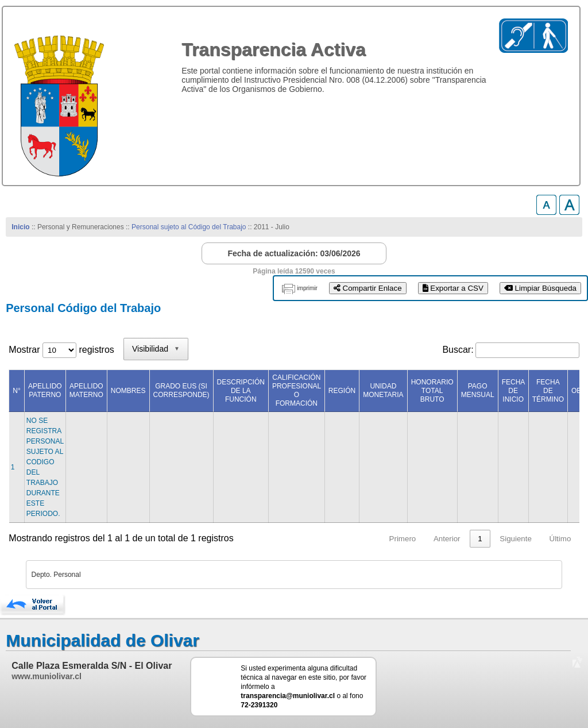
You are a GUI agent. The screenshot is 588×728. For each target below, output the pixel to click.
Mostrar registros (61, 350)
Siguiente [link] (516, 539)
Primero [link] (403, 539)
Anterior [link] (447, 539)
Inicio (20, 227)
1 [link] (480, 539)
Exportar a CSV (453, 288)
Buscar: (458, 350)
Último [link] (560, 539)
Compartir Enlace (368, 288)
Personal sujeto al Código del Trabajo (189, 227)
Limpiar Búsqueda (540, 288)
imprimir (307, 288)
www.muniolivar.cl (47, 676)
